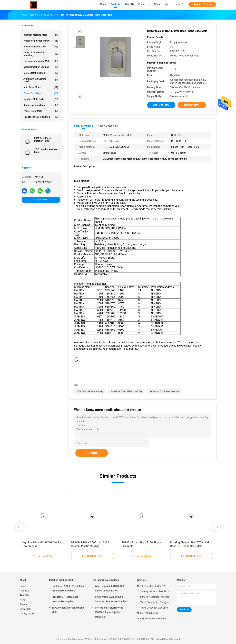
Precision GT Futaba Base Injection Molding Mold (65, 599)
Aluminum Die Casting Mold (41, 80)
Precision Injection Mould (41, 41)
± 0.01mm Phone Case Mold (46, 151)
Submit (92, 453)
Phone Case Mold (41, 93)
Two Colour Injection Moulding (41, 54)
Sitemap (24, 604)
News (23, 600)
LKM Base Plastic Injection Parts (43, 140)
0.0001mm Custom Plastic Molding (126, 391)
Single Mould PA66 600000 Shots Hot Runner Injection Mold (112, 599)
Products (24, 591)
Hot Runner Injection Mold (41, 61)
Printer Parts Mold (41, 111)
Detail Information (83, 126)
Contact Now (41, 200)
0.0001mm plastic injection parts (164, 391)
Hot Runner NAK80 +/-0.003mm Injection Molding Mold (68, 588)
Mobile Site (25, 609)
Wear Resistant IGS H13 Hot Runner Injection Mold (109, 588)
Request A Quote (202, 4)
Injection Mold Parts (41, 99)
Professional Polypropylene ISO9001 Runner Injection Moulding (109, 612)
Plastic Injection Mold (41, 47)
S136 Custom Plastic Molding (90, 391)
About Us (24, 595)
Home (23, 586)
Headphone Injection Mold (41, 117)
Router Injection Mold (41, 105)
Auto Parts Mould (41, 87)
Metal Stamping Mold (41, 73)
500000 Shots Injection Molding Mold (68, 610)
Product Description (107, 126)
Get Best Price (161, 105)
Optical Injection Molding (41, 67)
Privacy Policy (27, 614)
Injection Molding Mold (41, 35)
